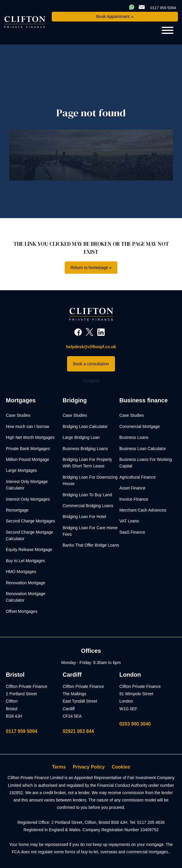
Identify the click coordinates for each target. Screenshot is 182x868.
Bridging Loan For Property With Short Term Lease (87, 463)
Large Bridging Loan (81, 437)
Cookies (121, 767)
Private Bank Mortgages (28, 449)
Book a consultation (91, 364)
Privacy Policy (89, 767)
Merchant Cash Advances (143, 510)
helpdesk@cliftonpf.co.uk (91, 347)
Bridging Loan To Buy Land (87, 495)
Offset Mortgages (22, 611)
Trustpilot (91, 381)
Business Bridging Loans (85, 449)
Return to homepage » (91, 268)
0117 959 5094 (22, 731)
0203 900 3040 (135, 724)
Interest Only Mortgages (28, 499)
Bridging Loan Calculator (85, 426)
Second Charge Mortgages (30, 521)
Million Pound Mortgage (27, 459)
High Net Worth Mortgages (30, 437)
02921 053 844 (78, 731)
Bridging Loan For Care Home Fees (90, 531)
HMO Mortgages (21, 572)
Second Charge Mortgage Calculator (29, 535)
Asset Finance (132, 488)
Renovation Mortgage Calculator (26, 597)
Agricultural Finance (138, 477)
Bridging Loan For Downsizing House (90, 480)
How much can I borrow (27, 426)
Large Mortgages (21, 470)
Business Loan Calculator (143, 449)
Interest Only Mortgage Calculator (27, 485)
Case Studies (18, 415)
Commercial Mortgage (140, 426)
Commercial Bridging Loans (88, 506)
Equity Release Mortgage (29, 550)
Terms (59, 767)
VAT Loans (129, 521)
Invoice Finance (134, 499)
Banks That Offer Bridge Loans (91, 545)
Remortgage (17, 510)
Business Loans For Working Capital (146, 463)
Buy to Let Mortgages (25, 561)
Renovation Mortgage (26, 583)
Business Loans (134, 437)
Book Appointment (113, 16)
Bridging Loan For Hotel (84, 517)
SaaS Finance (132, 532)
